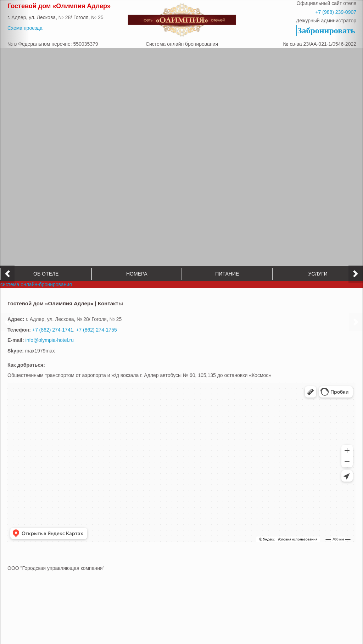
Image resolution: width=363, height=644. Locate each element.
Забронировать (326, 30)
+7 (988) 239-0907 (336, 12)
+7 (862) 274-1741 (53, 325)
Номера (136, 270)
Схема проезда (25, 28)
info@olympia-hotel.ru (50, 336)
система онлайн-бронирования (36, 280)
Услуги (318, 270)
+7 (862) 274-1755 (96, 325)
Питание (227, 270)
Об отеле (46, 270)
